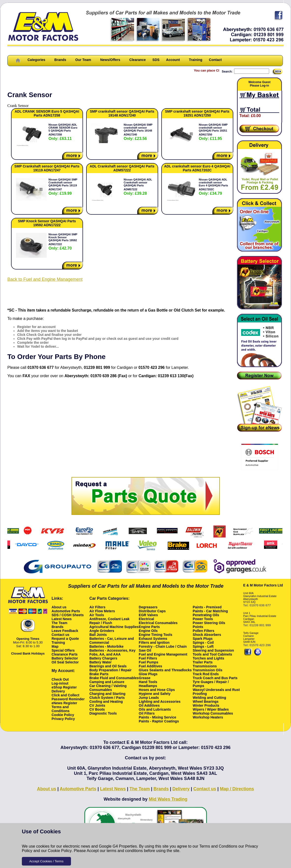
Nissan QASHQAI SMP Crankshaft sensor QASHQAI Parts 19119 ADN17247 (63, 187)
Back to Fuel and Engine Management (45, 279)
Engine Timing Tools (155, 635)
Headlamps (148, 686)
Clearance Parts (65, 654)
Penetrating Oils (206, 615)
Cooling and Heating (106, 702)
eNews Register (64, 703)
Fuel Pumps (148, 662)
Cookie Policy (60, 851)
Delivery (58, 691)
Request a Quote (65, 639)
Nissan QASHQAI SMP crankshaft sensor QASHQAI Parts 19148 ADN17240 (138, 132)
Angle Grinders (102, 631)
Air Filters (97, 607)
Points (198, 627)
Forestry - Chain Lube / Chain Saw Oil (163, 648)
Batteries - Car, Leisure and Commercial (112, 641)
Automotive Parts (66, 611)
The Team (59, 623)
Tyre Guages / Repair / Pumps (211, 684)
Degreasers (148, 607)
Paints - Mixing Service (158, 717)
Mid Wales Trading (168, 799)
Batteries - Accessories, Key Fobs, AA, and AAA (112, 652)
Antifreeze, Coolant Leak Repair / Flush (109, 621)
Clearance (138, 60)
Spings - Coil (203, 643)
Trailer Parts (203, 662)
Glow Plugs (148, 674)
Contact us (60, 635)
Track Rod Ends (206, 674)
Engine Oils (148, 631)
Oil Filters (147, 713)
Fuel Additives (150, 666)
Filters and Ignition (154, 643)
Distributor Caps (152, 611)
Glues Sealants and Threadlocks (165, 670)
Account (173, 60)
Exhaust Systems (153, 639)
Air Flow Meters (102, 611)
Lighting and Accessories (160, 702)
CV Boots (97, 709)
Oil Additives (149, 705)
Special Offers (63, 650)
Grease (145, 678)
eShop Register (64, 687)
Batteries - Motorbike (106, 646)
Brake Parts (99, 674)
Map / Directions (237, 789)
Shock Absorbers (207, 635)
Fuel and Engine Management (163, 654)
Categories (36, 60)
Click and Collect (65, 695)
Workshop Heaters (208, 717)
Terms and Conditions (218, 846)
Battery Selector (65, 658)
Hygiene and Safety (155, 694)
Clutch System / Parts (107, 698)
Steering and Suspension (213, 650)
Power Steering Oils (209, 623)
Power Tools (203, 619)
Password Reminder (68, 699)
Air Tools (97, 615)
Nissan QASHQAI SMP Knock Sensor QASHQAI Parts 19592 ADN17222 (63, 242)
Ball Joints (98, 635)
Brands (60, 60)
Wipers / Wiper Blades (211, 709)
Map (55, 646)
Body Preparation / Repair (111, 670)
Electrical (146, 619)
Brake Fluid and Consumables (114, 678)
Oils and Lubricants (155, 709)
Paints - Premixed (207, 607)
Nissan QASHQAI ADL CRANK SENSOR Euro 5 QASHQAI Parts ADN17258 (63, 132)
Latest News (62, 619)
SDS (156, 60)
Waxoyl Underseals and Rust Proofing (216, 692)
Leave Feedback (65, 631)
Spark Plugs (203, 639)
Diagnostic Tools (103, 713)
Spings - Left (203, 646)
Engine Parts (149, 627)
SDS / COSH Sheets (68, 615)
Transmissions (205, 666)
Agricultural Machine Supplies (114, 627)
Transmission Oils (208, 670)
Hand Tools (148, 682)
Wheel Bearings (206, 702)
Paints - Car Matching (210, 611)
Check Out (60, 679)
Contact (215, 60)
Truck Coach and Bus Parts (215, 678)
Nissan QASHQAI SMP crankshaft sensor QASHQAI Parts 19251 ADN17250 (213, 132)
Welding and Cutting (209, 698)
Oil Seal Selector (65, 662)
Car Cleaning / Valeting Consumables (108, 688)
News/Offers (110, 60)
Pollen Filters (204, 631)
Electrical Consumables (158, 623)
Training (195, 60)
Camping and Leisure (107, 682)
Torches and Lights (208, 658)
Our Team (83, 60)
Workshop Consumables (213, 713)
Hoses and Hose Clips (157, 690)
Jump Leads (149, 698)
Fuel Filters (148, 658)
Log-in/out (60, 683)
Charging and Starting (107, 694)
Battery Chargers (103, 658)
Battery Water (101, 662)
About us (59, 607)
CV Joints (97, 705)
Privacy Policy (63, 719)
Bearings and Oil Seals (108, 666)
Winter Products (206, 705)
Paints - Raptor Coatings (159, 721)
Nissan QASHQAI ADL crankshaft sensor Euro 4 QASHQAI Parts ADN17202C (214, 187)
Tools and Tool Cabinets (212, 654)
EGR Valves (148, 615)
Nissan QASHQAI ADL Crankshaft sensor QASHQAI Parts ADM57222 (138, 187)
